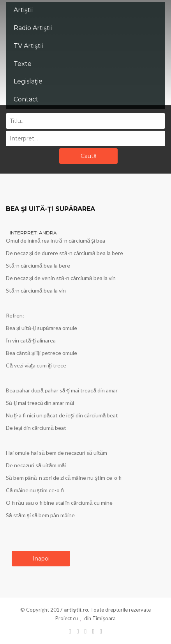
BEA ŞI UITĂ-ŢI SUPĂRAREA (50, 209)
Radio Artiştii (33, 28)
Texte (23, 64)
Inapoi (41, 559)
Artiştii (23, 10)
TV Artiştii (28, 46)
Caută (89, 156)
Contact (26, 99)
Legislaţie (28, 81)
